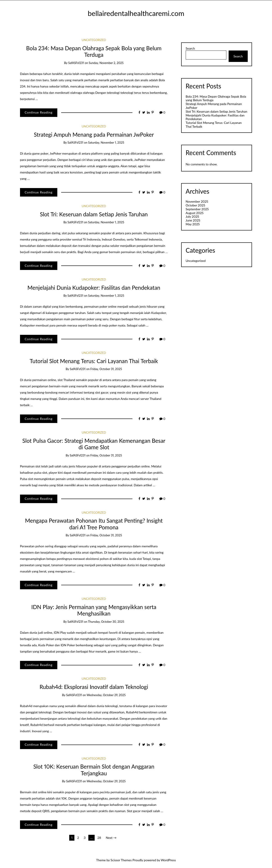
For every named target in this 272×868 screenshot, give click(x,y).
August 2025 (195, 213)
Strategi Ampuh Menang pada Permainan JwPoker (94, 135)
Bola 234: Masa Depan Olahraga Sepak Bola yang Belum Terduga (94, 51)
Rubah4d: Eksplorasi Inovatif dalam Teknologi (94, 687)
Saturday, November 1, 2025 (106, 142)
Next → (111, 838)
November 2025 (197, 201)
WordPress (168, 860)
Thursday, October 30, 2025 (106, 622)
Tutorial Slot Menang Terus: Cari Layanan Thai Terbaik (94, 361)
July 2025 (192, 216)
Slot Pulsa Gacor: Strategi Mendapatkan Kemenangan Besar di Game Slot (94, 444)
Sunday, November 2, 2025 (106, 63)
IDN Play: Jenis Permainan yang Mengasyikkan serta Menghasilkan (94, 610)
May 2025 (193, 224)
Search (190, 48)
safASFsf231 (76, 63)
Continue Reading (39, 112)
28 (99, 838)
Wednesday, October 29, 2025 (106, 695)
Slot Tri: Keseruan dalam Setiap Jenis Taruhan (94, 214)
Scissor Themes (121, 860)
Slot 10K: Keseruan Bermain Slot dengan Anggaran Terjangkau (94, 770)
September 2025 (197, 209)
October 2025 (195, 205)
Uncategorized (94, 40)
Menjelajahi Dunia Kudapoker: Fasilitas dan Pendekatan (94, 288)
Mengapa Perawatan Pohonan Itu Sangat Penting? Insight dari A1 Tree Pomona (94, 524)
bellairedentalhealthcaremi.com (136, 13)
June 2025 (193, 220)
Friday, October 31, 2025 (106, 369)
